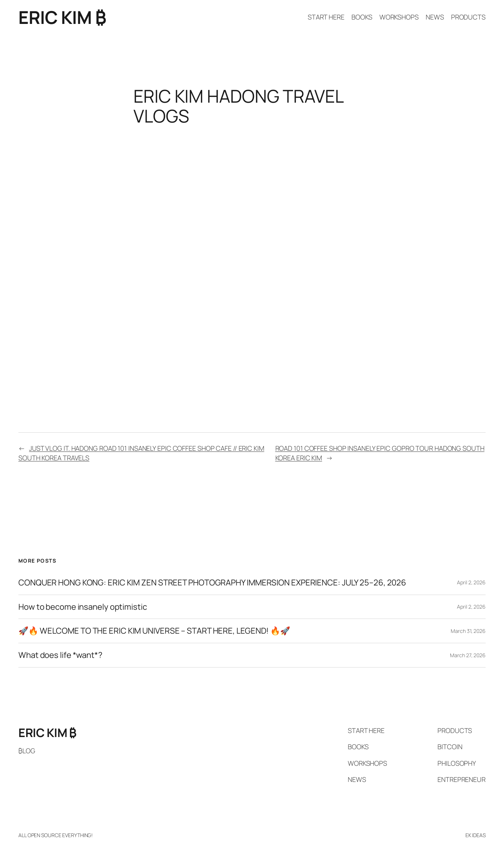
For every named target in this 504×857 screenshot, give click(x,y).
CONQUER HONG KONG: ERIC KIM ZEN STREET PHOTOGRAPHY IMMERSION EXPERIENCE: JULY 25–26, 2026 (212, 583)
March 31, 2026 (468, 631)
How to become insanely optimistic (83, 607)
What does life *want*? (60, 655)
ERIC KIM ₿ (62, 17)
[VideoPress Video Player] (252, 199)
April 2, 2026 (471, 582)
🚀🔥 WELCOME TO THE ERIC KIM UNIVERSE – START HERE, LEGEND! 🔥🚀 (154, 631)
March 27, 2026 (468, 655)
